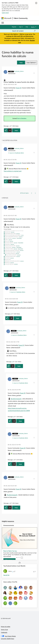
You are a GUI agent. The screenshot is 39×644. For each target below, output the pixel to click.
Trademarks (4, 632)
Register (14, 27)
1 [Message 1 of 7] (9, 126)
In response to (16, 153)
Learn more (5, 13)
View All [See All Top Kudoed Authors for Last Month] (6, 575)
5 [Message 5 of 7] (12, 362)
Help (27, 27)
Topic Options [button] (31, 62)
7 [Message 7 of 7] (9, 177)
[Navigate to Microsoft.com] (6, 18)
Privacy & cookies (6, 627)
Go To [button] (33, 27)
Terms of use (4, 629)
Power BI (18, 88)
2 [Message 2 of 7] (9, 503)
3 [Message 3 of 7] (9, 271)
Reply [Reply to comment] (16, 181)
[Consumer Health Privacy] (20, 639)
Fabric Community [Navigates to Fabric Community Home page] (21, 18)
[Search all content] (24, 31)
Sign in (21, 27)
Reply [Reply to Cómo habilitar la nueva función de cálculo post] (16, 130)
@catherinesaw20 (16, 399)
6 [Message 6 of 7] (13, 417)
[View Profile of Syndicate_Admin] (19, 71)
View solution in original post (13, 171)
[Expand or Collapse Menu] (3, 23)
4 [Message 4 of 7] (11, 314)
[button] (21, 63)
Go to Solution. (22, 118)
